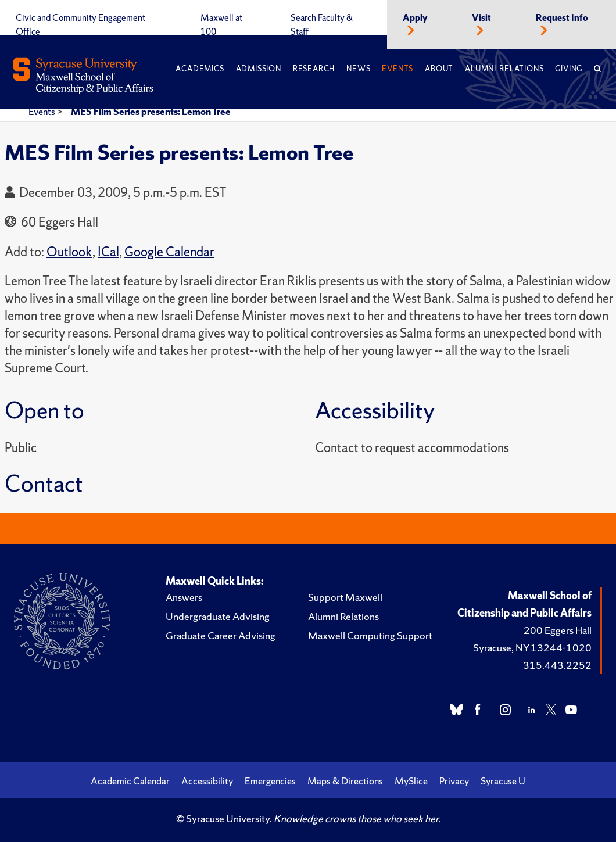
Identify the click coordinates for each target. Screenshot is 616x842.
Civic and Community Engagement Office (80, 25)
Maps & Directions (345, 781)
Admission (259, 69)
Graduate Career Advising (221, 635)
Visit (481, 18)
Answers (184, 597)
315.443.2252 (557, 665)
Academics (200, 69)
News (358, 69)
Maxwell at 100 (221, 25)
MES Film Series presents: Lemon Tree (151, 112)
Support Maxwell (345, 597)
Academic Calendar (130, 781)
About (439, 69)
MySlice (411, 781)
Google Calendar (169, 252)
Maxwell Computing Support (370, 635)
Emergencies (270, 781)
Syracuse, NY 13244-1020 (532, 648)
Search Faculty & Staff (322, 25)
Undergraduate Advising (218, 616)
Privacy (454, 781)
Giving (569, 69)
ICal (108, 252)
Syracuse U (503, 781)
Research (314, 69)
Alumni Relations (504, 69)
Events (397, 69)
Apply (415, 18)
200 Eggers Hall (558, 630)
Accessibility (207, 781)
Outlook (69, 252)
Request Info (562, 18)
